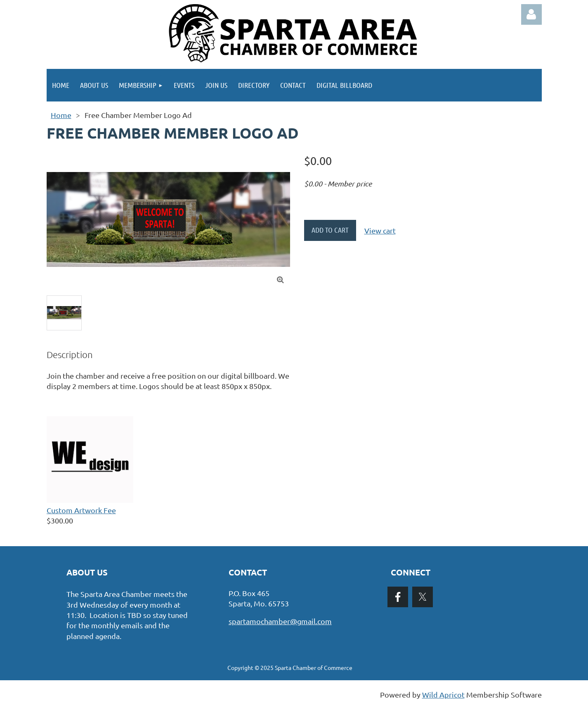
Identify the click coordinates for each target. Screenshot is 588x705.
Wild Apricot (443, 694)
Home (61, 115)
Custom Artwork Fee (81, 510)
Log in (531, 14)
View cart (380, 230)
